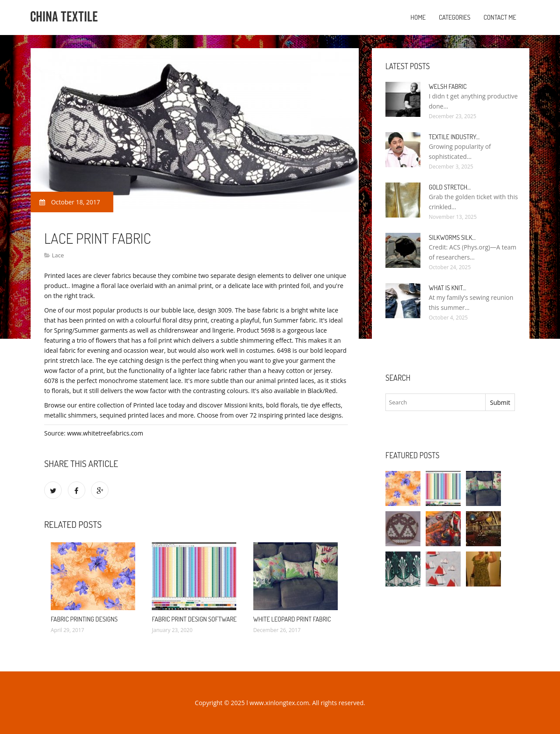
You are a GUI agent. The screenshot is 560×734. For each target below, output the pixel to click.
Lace (58, 255)
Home (418, 17)
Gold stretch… (450, 187)
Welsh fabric (448, 86)
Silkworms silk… (452, 237)
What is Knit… (448, 288)
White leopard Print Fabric (292, 619)
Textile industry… (454, 137)
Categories (455, 17)
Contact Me (500, 17)
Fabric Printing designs (84, 619)
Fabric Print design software (194, 619)
